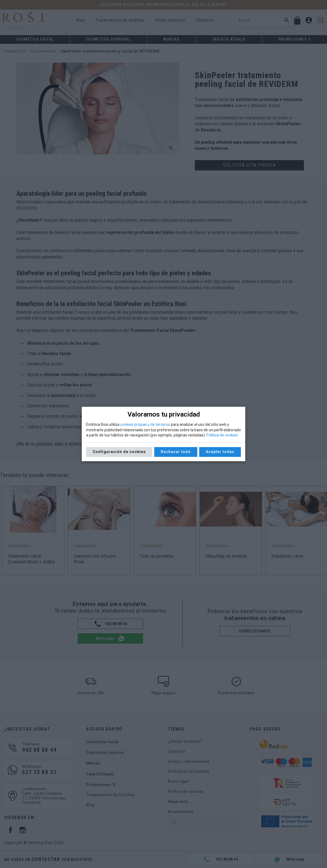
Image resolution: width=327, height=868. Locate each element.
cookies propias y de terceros (145, 424)
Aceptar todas (220, 452)
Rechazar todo (176, 452)
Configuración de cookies (119, 452)
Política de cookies (222, 435)
